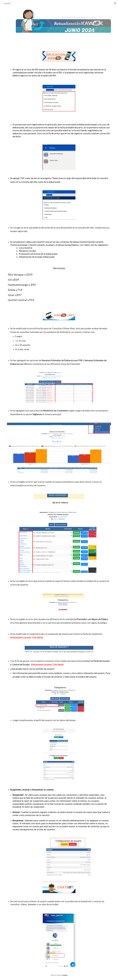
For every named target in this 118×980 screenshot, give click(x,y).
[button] (115, 3)
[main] (59, 73)
